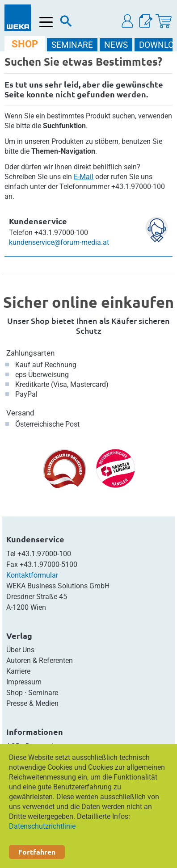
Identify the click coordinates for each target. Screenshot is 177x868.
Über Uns (20, 650)
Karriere (18, 671)
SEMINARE (72, 45)
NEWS (116, 45)
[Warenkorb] (164, 21)
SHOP (25, 44)
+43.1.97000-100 (44, 554)
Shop (15, 693)
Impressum (24, 682)
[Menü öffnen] (46, 22)
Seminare (43, 693)
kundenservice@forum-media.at (59, 242)
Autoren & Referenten (40, 660)
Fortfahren (37, 852)
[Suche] (66, 23)
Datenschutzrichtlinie (42, 826)
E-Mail (84, 177)
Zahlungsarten (30, 353)
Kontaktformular (32, 575)
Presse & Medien (32, 703)
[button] (128, 21)
